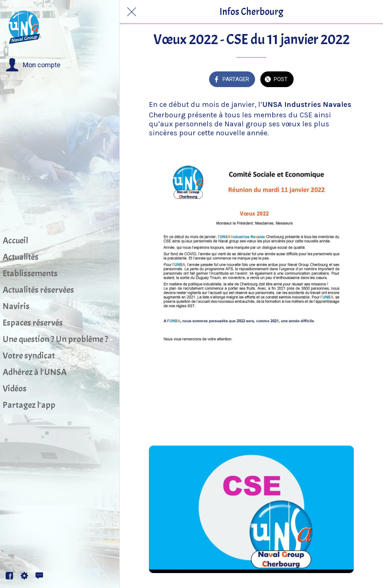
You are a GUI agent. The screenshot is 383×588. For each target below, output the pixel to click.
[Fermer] (132, 12)
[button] (33, 65)
